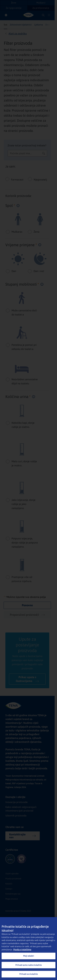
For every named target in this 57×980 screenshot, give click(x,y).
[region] (28, 949)
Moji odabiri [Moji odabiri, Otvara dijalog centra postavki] (29, 956)
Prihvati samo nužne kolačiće (28, 965)
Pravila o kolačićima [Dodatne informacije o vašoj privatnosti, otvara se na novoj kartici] (22, 950)
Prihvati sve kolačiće (28, 974)
